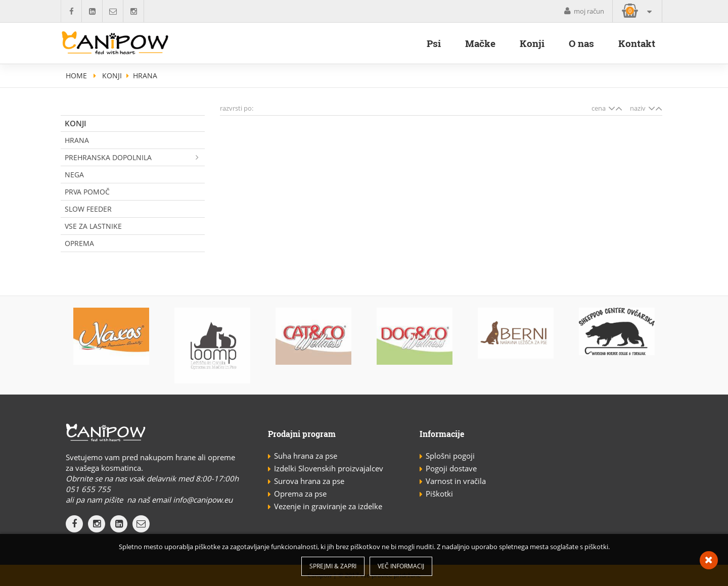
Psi (434, 43)
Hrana (77, 140)
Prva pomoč (87, 192)
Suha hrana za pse (306, 456)
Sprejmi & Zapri (333, 566)
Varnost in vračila (456, 481)
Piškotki (439, 494)
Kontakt (637, 43)
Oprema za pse (300, 494)
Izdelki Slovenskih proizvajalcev (329, 468)
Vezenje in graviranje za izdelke (328, 506)
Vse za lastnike (93, 226)
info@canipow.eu (203, 500)
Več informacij (401, 566)
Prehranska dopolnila (135, 157)
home (76, 76)
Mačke (480, 43)
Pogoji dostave (451, 468)
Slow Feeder (88, 209)
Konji (532, 43)
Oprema (79, 243)
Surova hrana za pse (309, 481)
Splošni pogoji (450, 456)
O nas (581, 43)
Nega (74, 175)
